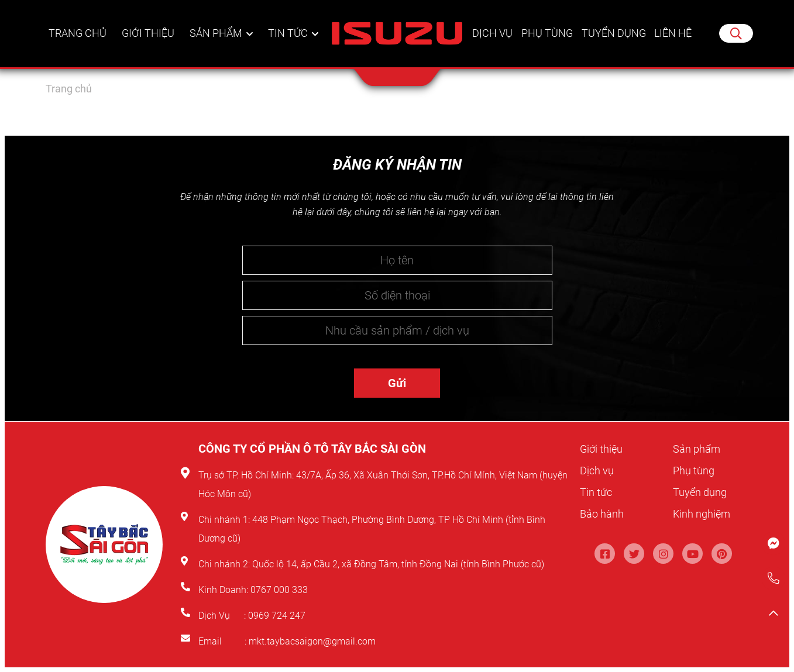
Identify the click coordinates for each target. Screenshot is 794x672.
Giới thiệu (149, 44)
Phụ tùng (546, 44)
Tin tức (288, 44)
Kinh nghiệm (705, 514)
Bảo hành (604, 514)
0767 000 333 (280, 590)
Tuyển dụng (613, 44)
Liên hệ (673, 44)
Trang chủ (78, 44)
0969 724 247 (277, 616)
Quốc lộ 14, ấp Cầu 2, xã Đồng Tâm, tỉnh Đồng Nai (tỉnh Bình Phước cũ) (398, 564)
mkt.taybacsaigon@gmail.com (312, 641)
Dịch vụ (492, 44)
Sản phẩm (217, 44)
